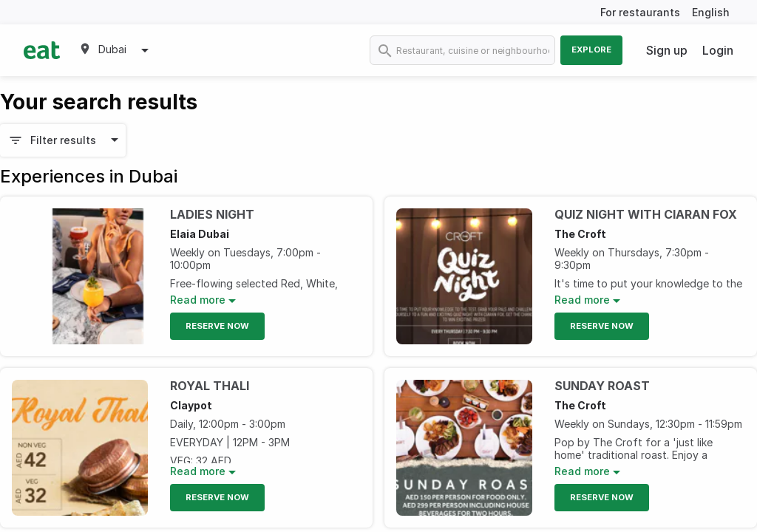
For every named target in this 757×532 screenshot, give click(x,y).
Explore (591, 50)
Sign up (667, 50)
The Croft (580, 234)
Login (718, 50)
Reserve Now (217, 326)
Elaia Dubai (200, 234)
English (711, 12)
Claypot (191, 405)
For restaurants (640, 12)
